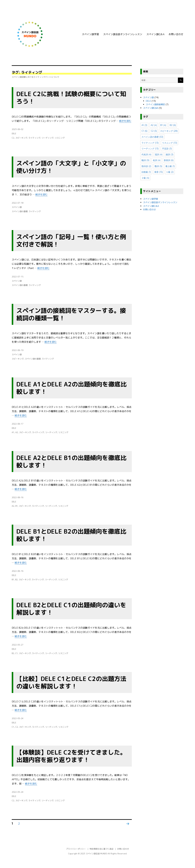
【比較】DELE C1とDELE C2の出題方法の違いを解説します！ (71, 682)
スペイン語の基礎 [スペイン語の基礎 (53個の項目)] (152, 137)
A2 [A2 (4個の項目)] (154, 125)
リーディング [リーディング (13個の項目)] (150, 149)
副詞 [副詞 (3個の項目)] (170, 155)
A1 (13, 432)
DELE (14, 134)
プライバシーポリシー (76, 849)
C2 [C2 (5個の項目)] (154, 131)
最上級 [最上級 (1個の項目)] (170, 166)
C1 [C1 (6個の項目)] (144, 131)
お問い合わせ (176, 34)
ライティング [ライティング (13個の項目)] (150, 143)
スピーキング (21, 138)
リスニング (60, 138)
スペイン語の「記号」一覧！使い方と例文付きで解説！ (71, 240)
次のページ (127, 828)
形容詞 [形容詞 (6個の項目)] (169, 160)
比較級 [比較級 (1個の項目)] (146, 172)
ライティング (34, 138)
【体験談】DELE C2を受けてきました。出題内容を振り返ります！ (71, 756)
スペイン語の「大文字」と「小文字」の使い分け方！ (71, 167)
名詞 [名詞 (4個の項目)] (157, 160)
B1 (17, 506)
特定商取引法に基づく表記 (101, 849)
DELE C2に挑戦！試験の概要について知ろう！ (71, 98)
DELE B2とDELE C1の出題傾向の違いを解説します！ (71, 609)
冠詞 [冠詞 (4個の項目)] (159, 155)
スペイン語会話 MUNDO (96, 854)
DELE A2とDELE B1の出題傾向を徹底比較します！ (71, 461)
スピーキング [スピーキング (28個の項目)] (169, 131)
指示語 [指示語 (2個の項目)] (146, 166)
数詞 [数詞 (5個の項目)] (158, 166)
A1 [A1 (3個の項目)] (144, 125)
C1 (16, 653)
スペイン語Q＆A (155, 34)
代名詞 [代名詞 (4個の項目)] (146, 155)
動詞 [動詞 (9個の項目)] (145, 160)
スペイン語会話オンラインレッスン (123, 34)
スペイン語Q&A (151, 108)
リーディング (48, 138)
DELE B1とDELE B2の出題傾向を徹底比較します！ (71, 535)
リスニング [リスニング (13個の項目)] (170, 143)
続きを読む (125, 121)
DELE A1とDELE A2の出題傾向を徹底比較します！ (71, 388)
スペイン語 (17, 207)
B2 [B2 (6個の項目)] (173, 125)
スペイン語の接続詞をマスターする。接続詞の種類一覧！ (71, 314)
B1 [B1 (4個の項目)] (163, 125)
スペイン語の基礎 (20, 211)
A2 (17, 432)
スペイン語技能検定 (155, 104)
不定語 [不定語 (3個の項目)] (167, 149)
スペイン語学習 (90, 34)
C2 (13, 138)
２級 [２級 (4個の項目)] (145, 178)
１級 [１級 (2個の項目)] (170, 172)
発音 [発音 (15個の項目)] (159, 172)
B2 (16, 580)
